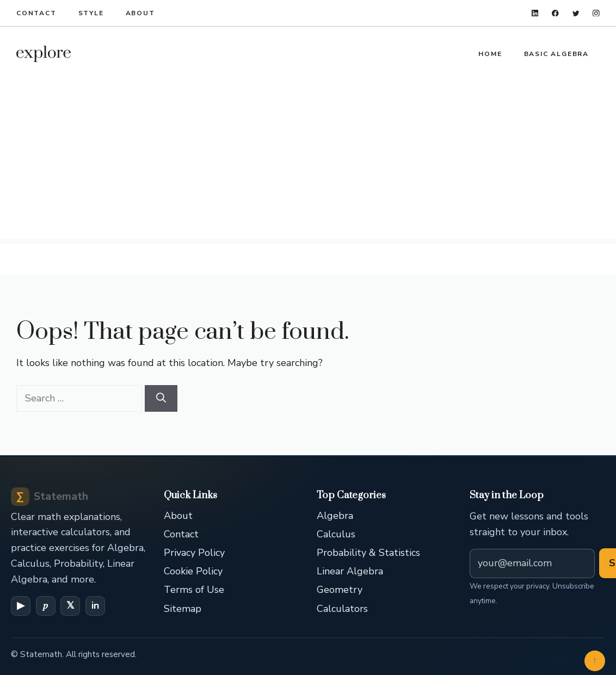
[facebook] (555, 13)
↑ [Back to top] (595, 660)
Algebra (335, 516)
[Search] (161, 398)
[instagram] (596, 13)
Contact (36, 13)
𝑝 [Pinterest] (45, 605)
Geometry (340, 590)
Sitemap (183, 609)
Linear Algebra (350, 571)
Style (91, 13)
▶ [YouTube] (21, 605)
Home (490, 54)
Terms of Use (194, 590)
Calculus (336, 534)
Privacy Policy (194, 553)
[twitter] (576, 13)
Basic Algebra (556, 54)
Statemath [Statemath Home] (50, 497)
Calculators (342, 609)
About (140, 13)
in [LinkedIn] (95, 605)
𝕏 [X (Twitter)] (70, 605)
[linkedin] (535, 13)
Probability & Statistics (368, 553)
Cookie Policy (193, 571)
